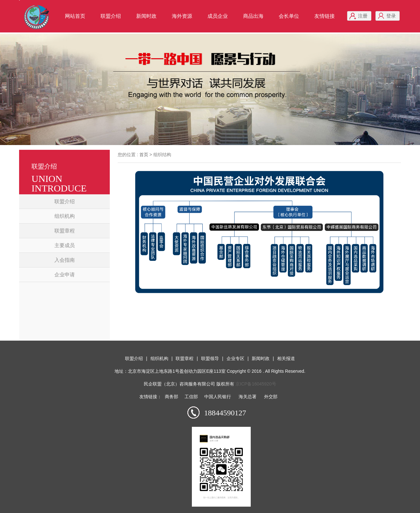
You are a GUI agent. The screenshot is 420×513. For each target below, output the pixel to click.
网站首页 (75, 16)
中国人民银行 (218, 397)
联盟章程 (65, 231)
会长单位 (289, 16)
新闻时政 (146, 16)
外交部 (271, 397)
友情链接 (325, 16)
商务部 (171, 397)
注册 (363, 16)
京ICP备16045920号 (256, 384)
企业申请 (65, 275)
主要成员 (65, 245)
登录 (391, 16)
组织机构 (65, 216)
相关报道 (286, 358)
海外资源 (182, 16)
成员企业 (218, 16)
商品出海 (253, 16)
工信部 (191, 397)
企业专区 (235, 358)
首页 (144, 155)
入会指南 (65, 260)
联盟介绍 (111, 16)
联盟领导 (210, 358)
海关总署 (248, 397)
